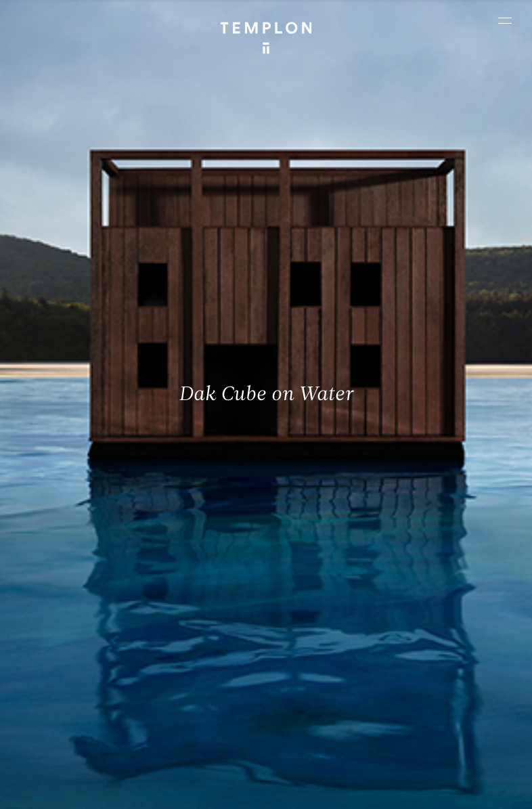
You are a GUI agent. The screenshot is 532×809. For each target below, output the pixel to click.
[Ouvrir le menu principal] (505, 20)
